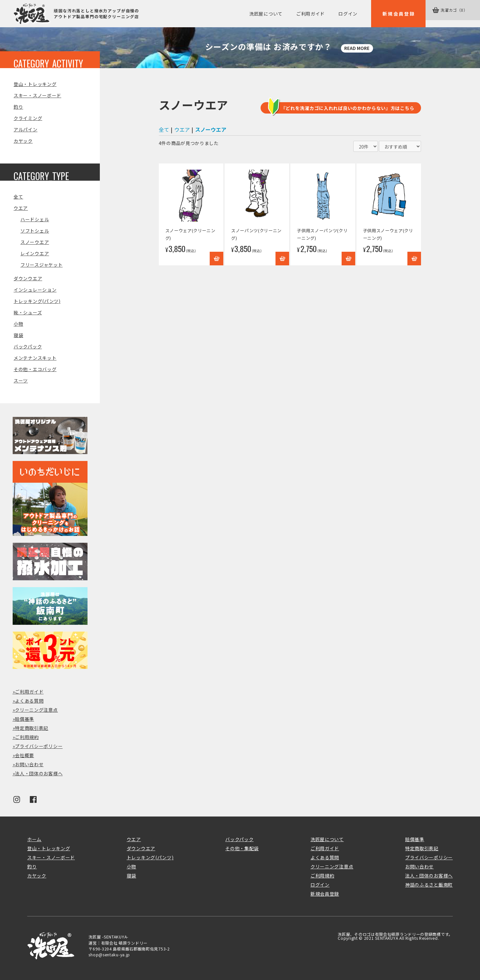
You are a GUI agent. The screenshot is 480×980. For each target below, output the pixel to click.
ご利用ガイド (310, 14)
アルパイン (26, 129)
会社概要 (24, 755)
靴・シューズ (28, 312)
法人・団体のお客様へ (39, 773)
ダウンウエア (28, 278)
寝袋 (18, 335)
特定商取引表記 (32, 728)
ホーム (34, 839)
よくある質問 (29, 701)
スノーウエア (35, 242)
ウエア (21, 208)
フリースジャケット (41, 265)
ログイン (348, 14)
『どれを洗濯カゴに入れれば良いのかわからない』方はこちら (348, 108)
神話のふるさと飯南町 (429, 885)
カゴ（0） (457, 14)
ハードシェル (35, 219)
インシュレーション (35, 290)
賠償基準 (24, 719)
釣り (18, 107)
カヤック (23, 141)
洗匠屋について (266, 14)
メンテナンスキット (35, 358)
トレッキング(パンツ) (37, 301)
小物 (18, 324)
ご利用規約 (27, 737)
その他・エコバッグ (35, 369)
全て (18, 197)
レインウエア (35, 253)
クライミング (28, 118)
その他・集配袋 (242, 848)
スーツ (21, 381)
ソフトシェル (35, 231)
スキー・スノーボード (37, 95)
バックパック (28, 346)
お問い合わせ (29, 764)
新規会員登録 (399, 14)
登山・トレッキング (35, 84)
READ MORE (358, 48)
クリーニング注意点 (36, 710)
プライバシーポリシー (39, 746)
